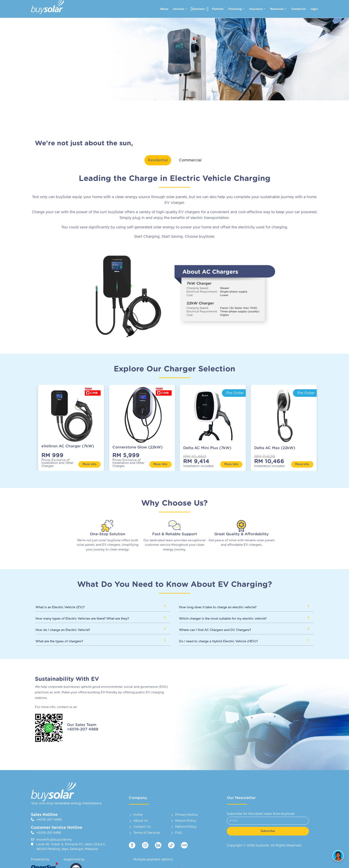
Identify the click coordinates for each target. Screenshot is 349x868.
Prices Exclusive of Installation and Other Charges (57, 463)
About (164, 9)
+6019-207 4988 (49, 820)
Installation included (198, 466)
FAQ (179, 833)
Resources (277, 9)
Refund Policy (186, 827)
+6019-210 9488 (49, 833)
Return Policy (186, 821)
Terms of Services (147, 833)
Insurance (256, 9)
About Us (141, 821)
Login (314, 9)
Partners (218, 9)
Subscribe (268, 831)
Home (138, 815)
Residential (158, 160)
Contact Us (298, 9)
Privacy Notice (186, 815)
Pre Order (235, 393)
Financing (235, 9)
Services (179, 9)
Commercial (190, 160)
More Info (90, 464)
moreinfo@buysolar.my (54, 840)
